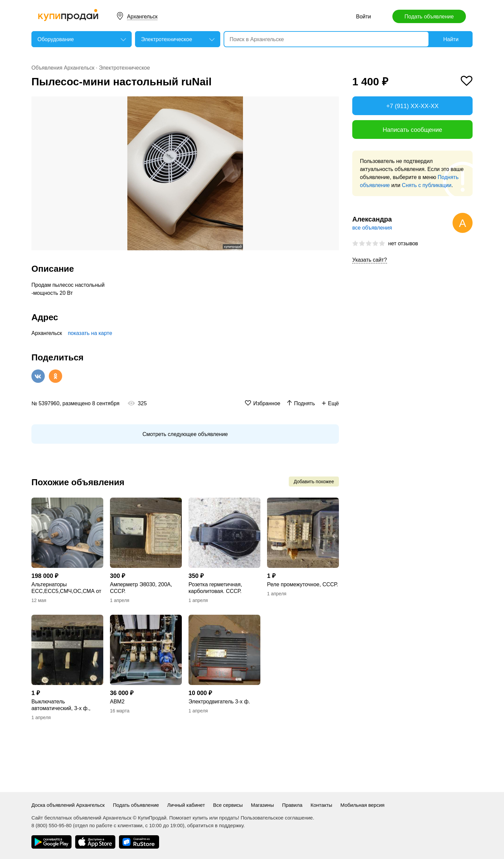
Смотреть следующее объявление (185, 434)
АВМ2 (117, 702)
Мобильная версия (363, 805)
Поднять (305, 403)
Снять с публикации (426, 185)
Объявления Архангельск (63, 68)
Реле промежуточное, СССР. (302, 584)
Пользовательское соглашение (277, 818)
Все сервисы (228, 805)
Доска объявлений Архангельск (68, 805)
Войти (363, 17)
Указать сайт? (370, 260)
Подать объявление (429, 17)
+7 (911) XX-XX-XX (413, 106)
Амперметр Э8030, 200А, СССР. (141, 588)
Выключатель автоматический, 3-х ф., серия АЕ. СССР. (61, 705)
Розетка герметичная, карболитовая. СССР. (215, 588)
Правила (292, 805)
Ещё (333, 403)
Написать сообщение (412, 130)
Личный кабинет (186, 805)
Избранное (267, 403)
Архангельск (142, 17)
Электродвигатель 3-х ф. (219, 702)
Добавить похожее (314, 482)
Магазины (263, 805)
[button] (333, 102)
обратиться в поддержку (215, 825)
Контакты (321, 805)
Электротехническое (124, 68)
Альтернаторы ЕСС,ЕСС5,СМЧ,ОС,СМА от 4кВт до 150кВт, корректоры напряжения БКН (66, 588)
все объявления (372, 228)
